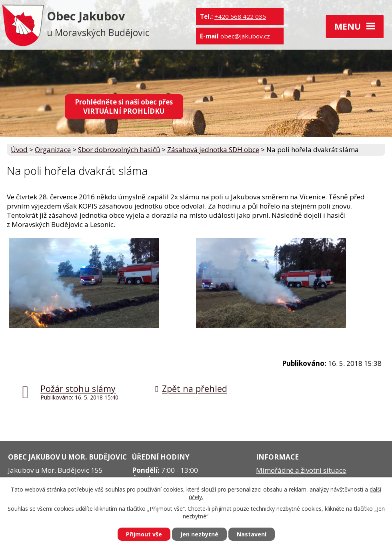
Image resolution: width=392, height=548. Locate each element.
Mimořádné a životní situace (301, 470)
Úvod (19, 150)
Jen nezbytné (199, 534)
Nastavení (252, 534)
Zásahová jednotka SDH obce (213, 150)
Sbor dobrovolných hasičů (119, 150)
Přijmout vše (144, 534)
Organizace (53, 150)
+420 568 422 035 (240, 16)
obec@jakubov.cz (245, 36)
